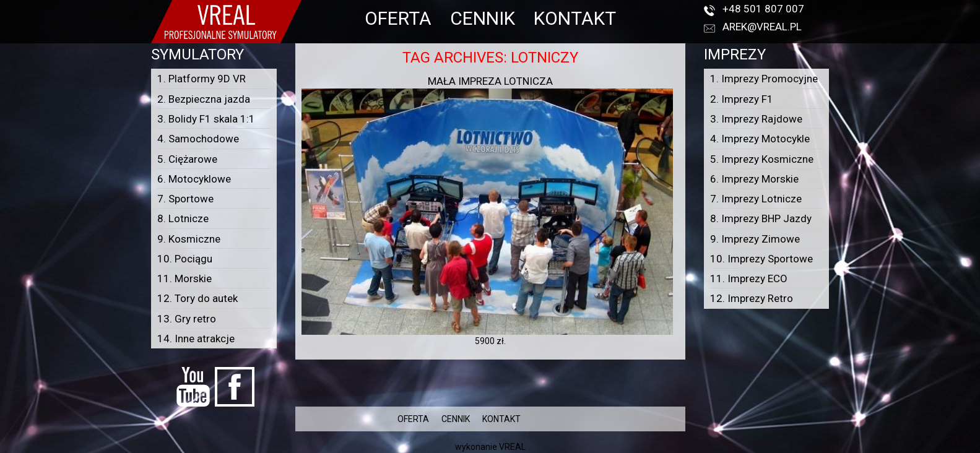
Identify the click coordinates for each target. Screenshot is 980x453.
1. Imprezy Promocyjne (764, 79)
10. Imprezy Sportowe (761, 259)
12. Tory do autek (197, 298)
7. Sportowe (185, 199)
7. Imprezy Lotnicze (756, 199)
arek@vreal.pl (762, 27)
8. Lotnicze (183, 218)
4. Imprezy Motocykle (760, 139)
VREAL (512, 447)
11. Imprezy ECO (749, 278)
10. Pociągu (185, 259)
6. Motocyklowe (194, 179)
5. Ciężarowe (187, 159)
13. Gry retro (187, 319)
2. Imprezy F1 (742, 99)
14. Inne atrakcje (196, 339)
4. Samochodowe (198, 139)
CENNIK (483, 18)
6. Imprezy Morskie (754, 179)
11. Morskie (184, 278)
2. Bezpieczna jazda (204, 99)
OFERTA (398, 18)
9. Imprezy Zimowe (755, 239)
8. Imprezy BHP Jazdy (761, 218)
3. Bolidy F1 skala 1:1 (206, 119)
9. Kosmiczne (189, 239)
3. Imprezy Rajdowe (756, 119)
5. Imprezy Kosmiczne (762, 159)
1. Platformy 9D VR (202, 79)
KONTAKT (575, 18)
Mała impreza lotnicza (490, 81)
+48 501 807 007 (763, 9)
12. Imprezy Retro (752, 298)
